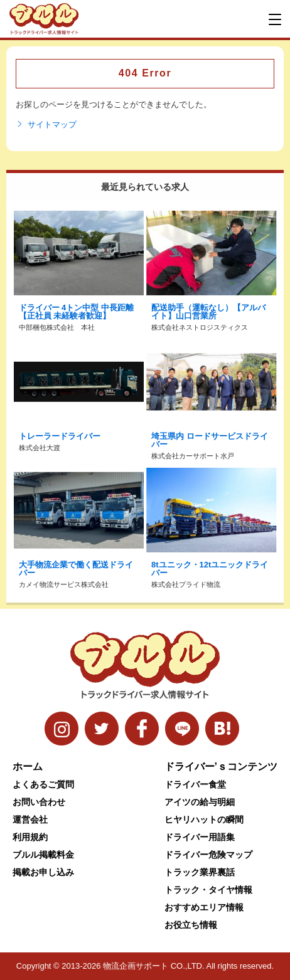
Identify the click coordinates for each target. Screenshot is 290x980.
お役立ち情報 (191, 925)
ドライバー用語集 (200, 837)
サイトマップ (46, 125)
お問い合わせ (39, 802)
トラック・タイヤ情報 (208, 890)
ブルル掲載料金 (43, 855)
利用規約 (30, 837)
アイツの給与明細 (200, 802)
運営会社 (30, 819)
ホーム (28, 767)
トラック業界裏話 (200, 872)
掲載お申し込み (43, 872)
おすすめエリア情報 (204, 907)
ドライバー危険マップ (208, 855)
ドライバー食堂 (195, 784)
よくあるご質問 (43, 784)
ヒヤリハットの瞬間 (204, 819)
